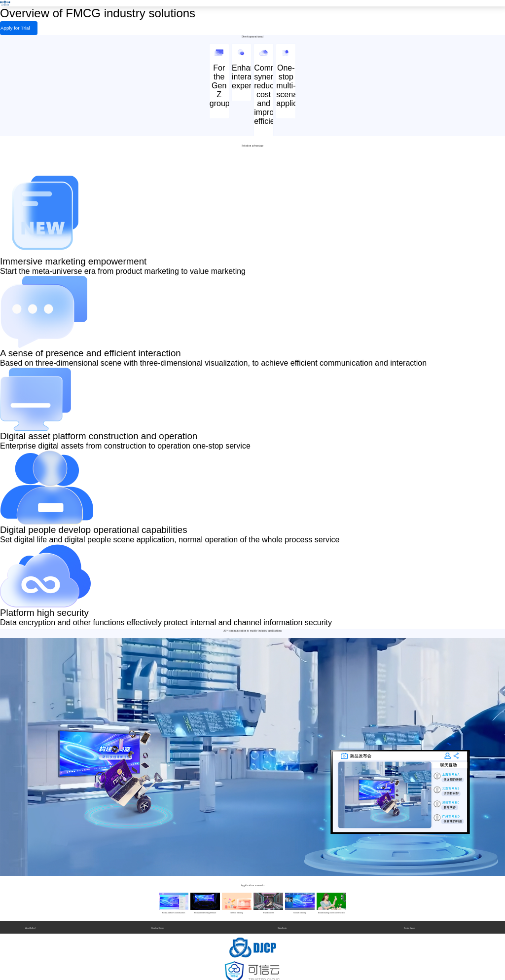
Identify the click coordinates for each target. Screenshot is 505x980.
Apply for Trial (5, 27)
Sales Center (282, 923)
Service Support (410, 923)
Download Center (158, 923)
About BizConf (30, 923)
